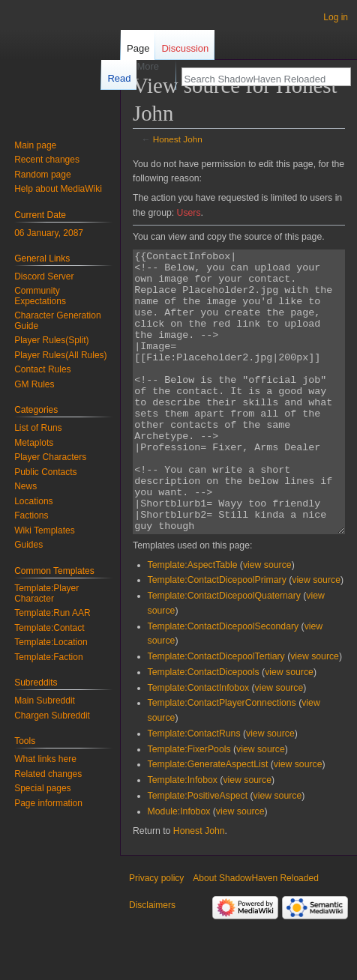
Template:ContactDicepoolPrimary (217, 636)
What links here (45, 759)
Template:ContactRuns (194, 790)
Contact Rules (42, 369)
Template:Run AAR (52, 613)
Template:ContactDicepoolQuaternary (224, 652)
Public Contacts (45, 472)
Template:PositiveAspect (198, 852)
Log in (336, 17)
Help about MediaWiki (58, 189)
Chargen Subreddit (52, 716)
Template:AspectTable (193, 621)
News (25, 486)
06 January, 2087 (49, 233)
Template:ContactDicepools (204, 728)
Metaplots (34, 443)
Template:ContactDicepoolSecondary (223, 683)
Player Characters (50, 457)
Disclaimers (152, 961)
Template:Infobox (183, 836)
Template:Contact (49, 628)
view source (267, 621)
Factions (31, 515)
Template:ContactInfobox (199, 744)
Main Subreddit (45, 701)
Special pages (42, 788)
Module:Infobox (179, 868)
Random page (42, 175)
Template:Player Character (46, 593)
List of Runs (38, 428)
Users (189, 213)
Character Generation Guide (57, 321)
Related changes (48, 774)
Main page (35, 145)
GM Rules (34, 384)
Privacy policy (156, 934)
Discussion (185, 48)
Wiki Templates (44, 530)
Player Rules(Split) (51, 340)
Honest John (178, 139)
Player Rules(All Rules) (60, 355)
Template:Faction (48, 657)
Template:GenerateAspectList (208, 820)
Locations (33, 501)
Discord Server (44, 276)
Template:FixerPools (189, 805)
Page (138, 48)
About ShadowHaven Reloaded (255, 934)
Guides (28, 545)
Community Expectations (40, 296)
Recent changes (47, 160)
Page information (48, 803)
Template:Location (51, 642)
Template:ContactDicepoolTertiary (216, 713)
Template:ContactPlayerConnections (222, 759)
